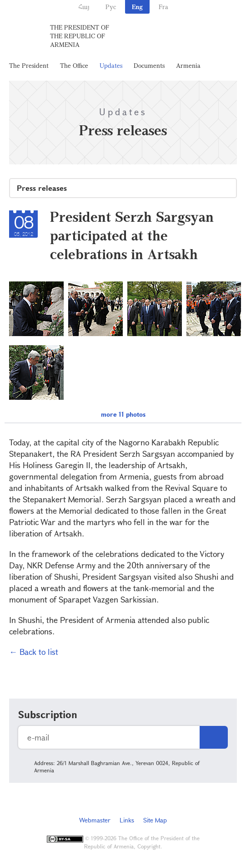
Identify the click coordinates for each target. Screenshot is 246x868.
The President (29, 65)
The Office (74, 65)
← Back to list (34, 652)
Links (127, 820)
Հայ (84, 7)
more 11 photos (123, 414)
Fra (163, 7)
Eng (137, 7)
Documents (149, 65)
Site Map (155, 820)
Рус (111, 7)
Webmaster (95, 820)
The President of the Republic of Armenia (80, 36)
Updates (111, 65)
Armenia (188, 65)
